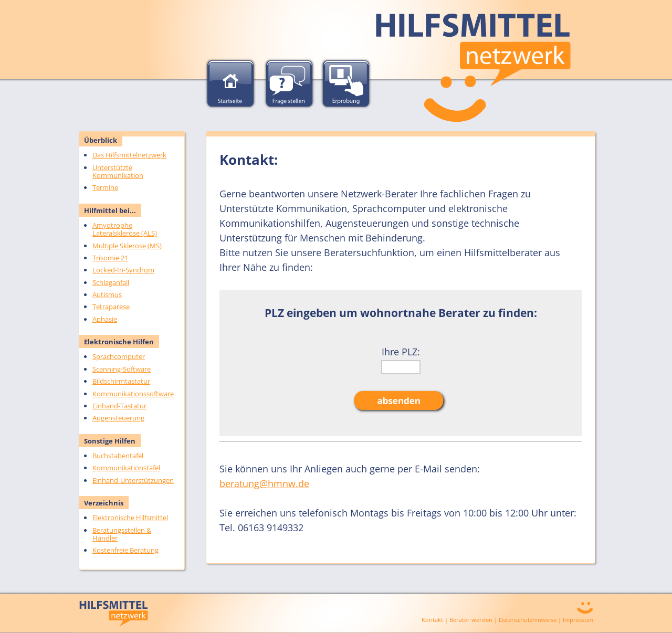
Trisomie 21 (110, 258)
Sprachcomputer (119, 356)
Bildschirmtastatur (121, 381)
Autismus (107, 294)
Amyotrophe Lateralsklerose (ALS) (125, 229)
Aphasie (105, 319)
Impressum (578, 620)
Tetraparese (111, 307)
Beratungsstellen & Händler (122, 534)
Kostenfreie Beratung (125, 550)
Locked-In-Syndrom (123, 270)
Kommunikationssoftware (133, 394)
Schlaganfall (111, 282)
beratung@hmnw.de (264, 483)
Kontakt (432, 620)
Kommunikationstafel (126, 468)
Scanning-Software (122, 369)
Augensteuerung (118, 418)
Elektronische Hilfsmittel (130, 518)
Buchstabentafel (118, 456)
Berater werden (471, 620)
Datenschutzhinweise (528, 620)
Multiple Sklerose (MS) (127, 246)
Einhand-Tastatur (119, 406)
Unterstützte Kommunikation (118, 171)
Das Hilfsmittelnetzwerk (129, 155)
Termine (105, 187)
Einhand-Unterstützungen (133, 480)
